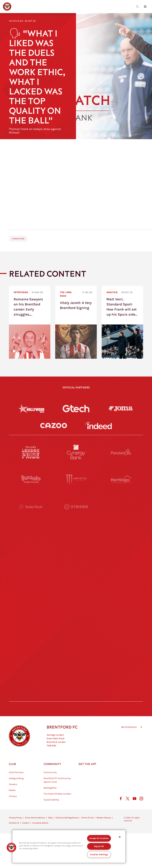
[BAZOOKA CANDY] (31, 479)
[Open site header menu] (145, 7)
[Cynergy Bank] (76, 452)
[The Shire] (76, 644)
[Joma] (121, 409)
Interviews (16, 21)
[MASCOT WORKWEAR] (121, 562)
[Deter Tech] (31, 507)
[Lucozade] (121, 671)
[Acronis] (121, 534)
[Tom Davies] (121, 644)
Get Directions (129, 742)
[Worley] (76, 534)
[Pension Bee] (121, 452)
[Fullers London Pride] (31, 452)
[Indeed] (98, 425)
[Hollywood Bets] (31, 408)
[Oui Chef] (121, 616)
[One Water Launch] (121, 589)
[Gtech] (76, 408)
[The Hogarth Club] (31, 671)
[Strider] (76, 507)
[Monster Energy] (76, 479)
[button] (11, 847)
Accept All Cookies (99, 838)
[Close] (120, 837)
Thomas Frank (18, 239)
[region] (69, 846)
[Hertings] (121, 479)
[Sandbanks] (31, 644)
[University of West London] (31, 562)
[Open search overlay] (137, 7)
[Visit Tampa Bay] (76, 562)
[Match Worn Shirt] (76, 616)
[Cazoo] (54, 426)
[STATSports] (31, 534)
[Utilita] (31, 589)
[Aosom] (121, 507)
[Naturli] (76, 589)
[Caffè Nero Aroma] (76, 698)
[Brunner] (31, 616)
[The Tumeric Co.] (76, 671)
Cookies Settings (99, 855)
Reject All (99, 846)
